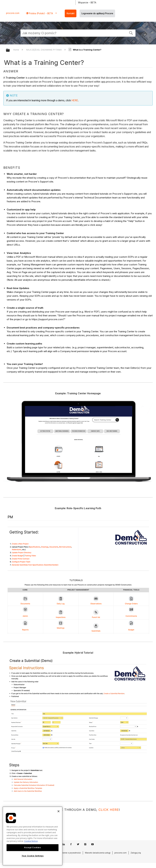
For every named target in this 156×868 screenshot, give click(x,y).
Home (16, 50)
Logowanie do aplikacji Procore (97, 13)
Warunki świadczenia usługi (98, 853)
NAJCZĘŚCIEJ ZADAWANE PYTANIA (44, 50)
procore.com (13, 13)
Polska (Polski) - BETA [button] (41, 13)
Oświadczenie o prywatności (67, 853)
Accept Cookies (32, 847)
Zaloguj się (136, 853)
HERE (75, 100)
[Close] (59, 811)
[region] (33, 836)
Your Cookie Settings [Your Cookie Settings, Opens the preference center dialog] (33, 856)
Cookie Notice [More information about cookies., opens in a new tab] (31, 841)
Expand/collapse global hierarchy (10, 50)
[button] (131, 33)
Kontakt (71, 13)
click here (109, 810)
